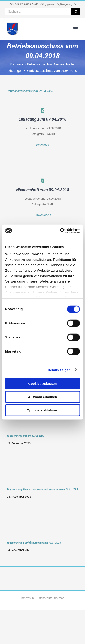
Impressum (28, 598)
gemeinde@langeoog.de (62, 4)
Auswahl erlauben (42, 397)
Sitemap (59, 598)
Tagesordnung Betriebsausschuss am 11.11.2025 (34, 543)
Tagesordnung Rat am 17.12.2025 (25, 436)
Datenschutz (44, 598)
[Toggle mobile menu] (76, 27)
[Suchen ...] (38, 12)
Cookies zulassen (43, 384)
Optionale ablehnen (42, 410)
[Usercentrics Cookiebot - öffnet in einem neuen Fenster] (61, 231)
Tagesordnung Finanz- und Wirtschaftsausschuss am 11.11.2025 (42, 489)
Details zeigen (59, 370)
